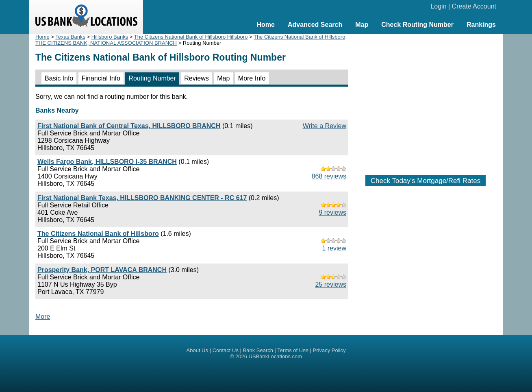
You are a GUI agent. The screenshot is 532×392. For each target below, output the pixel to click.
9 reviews (332, 212)
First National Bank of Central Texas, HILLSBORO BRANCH (129, 126)
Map (362, 25)
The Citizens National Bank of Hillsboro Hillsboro (191, 37)
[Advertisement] (426, 100)
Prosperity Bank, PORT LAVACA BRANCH (102, 270)
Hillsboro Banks (110, 37)
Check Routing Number (417, 25)
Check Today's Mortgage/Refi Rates (426, 181)
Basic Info (59, 78)
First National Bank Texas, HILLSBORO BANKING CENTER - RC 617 (142, 198)
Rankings (481, 25)
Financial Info (101, 78)
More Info (252, 78)
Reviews (196, 78)
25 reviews (331, 284)
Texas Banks (70, 37)
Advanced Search (315, 25)
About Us (197, 350)
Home (265, 25)
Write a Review (325, 126)
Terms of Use (293, 350)
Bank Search (258, 350)
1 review (334, 248)
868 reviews (329, 176)
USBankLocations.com (276, 356)
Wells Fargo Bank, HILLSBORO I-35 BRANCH (107, 162)
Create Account (474, 6)
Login (438, 6)
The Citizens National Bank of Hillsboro (98, 234)
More (43, 317)
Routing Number (152, 78)
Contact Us (226, 350)
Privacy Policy (329, 350)
